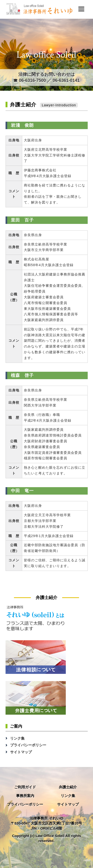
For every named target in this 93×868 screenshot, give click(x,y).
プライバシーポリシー (28, 745)
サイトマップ (21, 752)
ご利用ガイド (25, 787)
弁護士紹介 (68, 787)
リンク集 (17, 738)
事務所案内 (25, 796)
